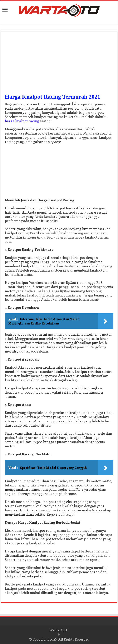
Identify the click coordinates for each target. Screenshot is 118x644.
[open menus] (5, 10)
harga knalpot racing (22, 121)
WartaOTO (58, 630)
